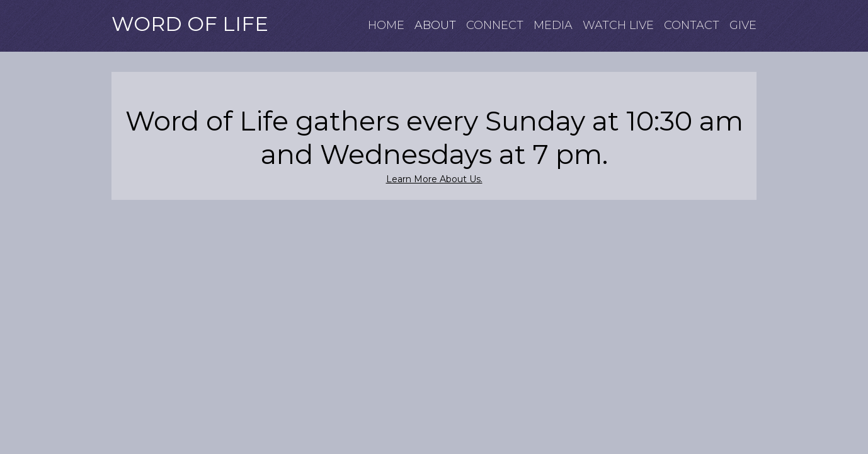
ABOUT (435, 26)
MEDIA (553, 26)
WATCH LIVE (618, 26)
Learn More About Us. (434, 179)
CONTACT (692, 26)
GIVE (743, 26)
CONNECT (495, 26)
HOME (386, 26)
